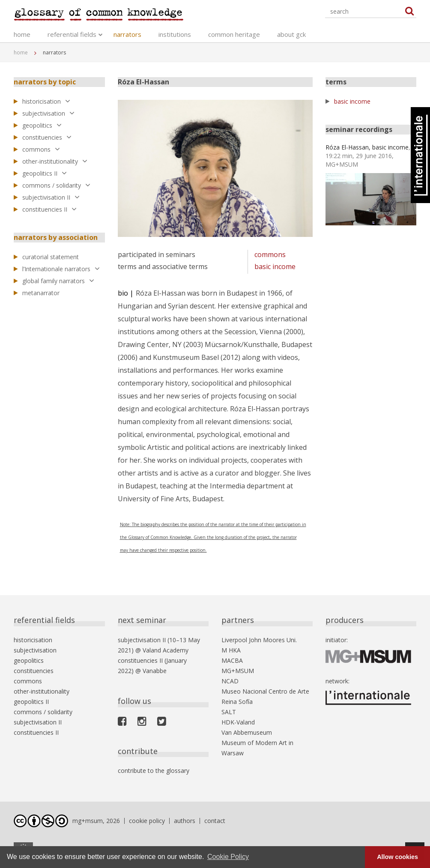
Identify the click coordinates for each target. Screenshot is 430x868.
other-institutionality (55, 161)
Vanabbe (155, 671)
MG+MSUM (238, 671)
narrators (127, 34)
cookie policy (147, 821)
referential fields (72, 34)
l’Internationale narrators (61, 269)
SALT (229, 712)
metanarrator (41, 293)
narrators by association (56, 237)
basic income (275, 266)
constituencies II (49, 209)
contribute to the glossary (154, 771)
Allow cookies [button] (397, 857)
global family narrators (58, 281)
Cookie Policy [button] (228, 857)
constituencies (47, 137)
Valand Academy (166, 650)
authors (185, 821)
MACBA (232, 660)
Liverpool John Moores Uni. (259, 640)
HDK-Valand (238, 722)
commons (41, 149)
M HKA (231, 650)
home (22, 34)
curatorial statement (51, 257)
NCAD (230, 681)
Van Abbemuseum (247, 732)
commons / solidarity (56, 185)
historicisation (46, 101)
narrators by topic (45, 82)
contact (215, 821)
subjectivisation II (51, 197)
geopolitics (42, 125)
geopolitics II (45, 173)
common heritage (234, 34)
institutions (175, 34)
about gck (291, 34)
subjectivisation (48, 113)
